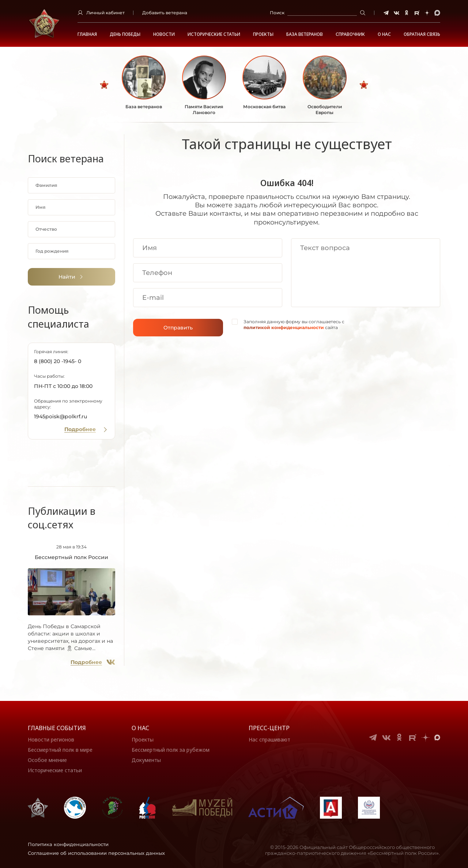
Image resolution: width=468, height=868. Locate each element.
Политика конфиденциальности (68, 844)
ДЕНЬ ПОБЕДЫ (125, 34)
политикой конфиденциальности (284, 327)
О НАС (384, 34)
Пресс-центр (269, 728)
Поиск (277, 13)
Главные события (57, 728)
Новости (164, 34)
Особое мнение (47, 760)
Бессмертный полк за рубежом (171, 750)
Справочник (350, 34)
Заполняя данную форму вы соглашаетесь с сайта (294, 324)
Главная (87, 34)
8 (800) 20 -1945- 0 (58, 361)
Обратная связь (422, 34)
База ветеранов (305, 34)
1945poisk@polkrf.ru (61, 416)
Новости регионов (51, 739)
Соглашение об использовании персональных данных (96, 853)
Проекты (263, 34)
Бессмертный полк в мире (60, 750)
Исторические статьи (214, 34)
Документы (146, 760)
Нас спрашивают (269, 739)
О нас (140, 728)
